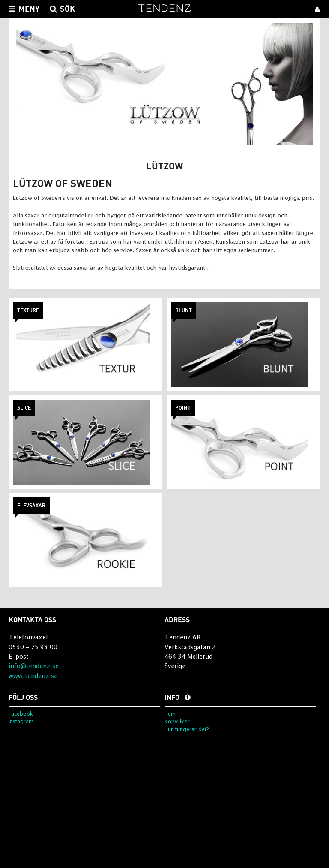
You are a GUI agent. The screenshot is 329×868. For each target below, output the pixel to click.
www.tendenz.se (33, 676)
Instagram (21, 722)
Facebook (21, 714)
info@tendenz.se (34, 666)
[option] (164, 84)
